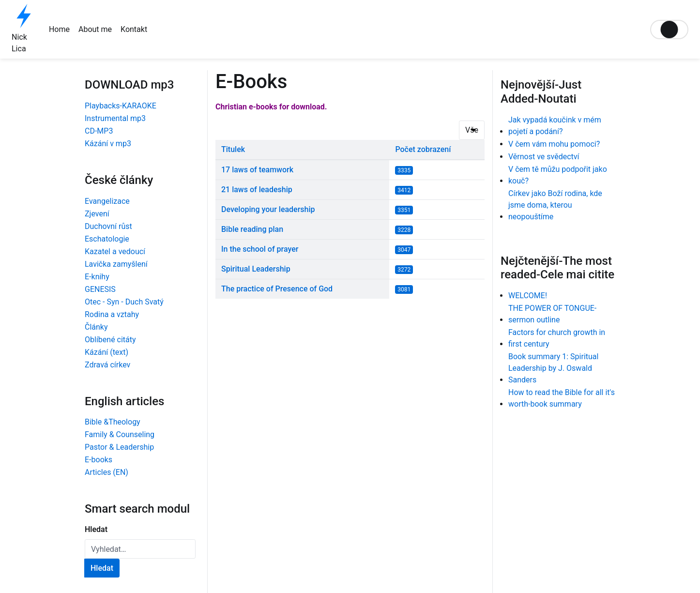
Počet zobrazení (423, 149)
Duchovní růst (108, 226)
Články (96, 327)
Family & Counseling (120, 434)
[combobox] (140, 549)
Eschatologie (107, 239)
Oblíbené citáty (110, 340)
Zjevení (97, 214)
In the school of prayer (260, 249)
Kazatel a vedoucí (115, 251)
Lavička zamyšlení (116, 264)
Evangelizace (107, 201)
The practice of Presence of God (277, 289)
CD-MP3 (99, 131)
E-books (99, 460)
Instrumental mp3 (115, 118)
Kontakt (134, 29)
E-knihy (97, 277)
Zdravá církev (107, 365)
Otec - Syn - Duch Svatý (124, 302)
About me (95, 29)
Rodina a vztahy (112, 314)
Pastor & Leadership (119, 447)
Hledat (96, 529)
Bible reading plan (252, 229)
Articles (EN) (107, 472)
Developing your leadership (268, 209)
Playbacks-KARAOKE (121, 106)
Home (59, 29)
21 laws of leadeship (257, 190)
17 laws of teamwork (257, 170)
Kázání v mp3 (108, 144)
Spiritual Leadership (256, 269)
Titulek (233, 149)
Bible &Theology (113, 422)
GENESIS (100, 289)
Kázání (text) (107, 352)
